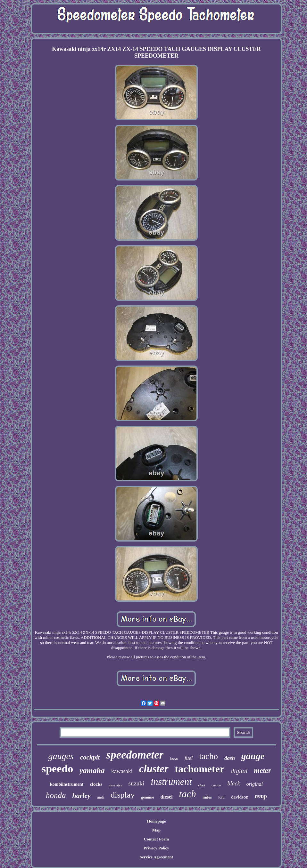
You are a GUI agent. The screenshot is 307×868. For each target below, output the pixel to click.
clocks (96, 784)
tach (188, 794)
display (123, 795)
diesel (166, 797)
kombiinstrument (67, 784)
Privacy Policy (156, 848)
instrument (171, 781)
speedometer (135, 755)
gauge (253, 756)
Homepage (156, 821)
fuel (189, 758)
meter (262, 771)
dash (230, 758)
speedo (57, 769)
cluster (154, 769)
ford (221, 797)
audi (101, 797)
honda (56, 795)
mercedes (115, 785)
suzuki (137, 783)
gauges (61, 756)
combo (216, 785)
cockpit (90, 757)
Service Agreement (156, 857)
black (233, 784)
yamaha (92, 770)
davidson (240, 797)
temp (261, 796)
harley (81, 796)
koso (174, 759)
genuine (147, 797)
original (254, 784)
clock (202, 785)
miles (207, 797)
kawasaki (122, 771)
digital (239, 771)
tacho (209, 756)
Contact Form (156, 839)
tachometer (200, 769)
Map (156, 830)
